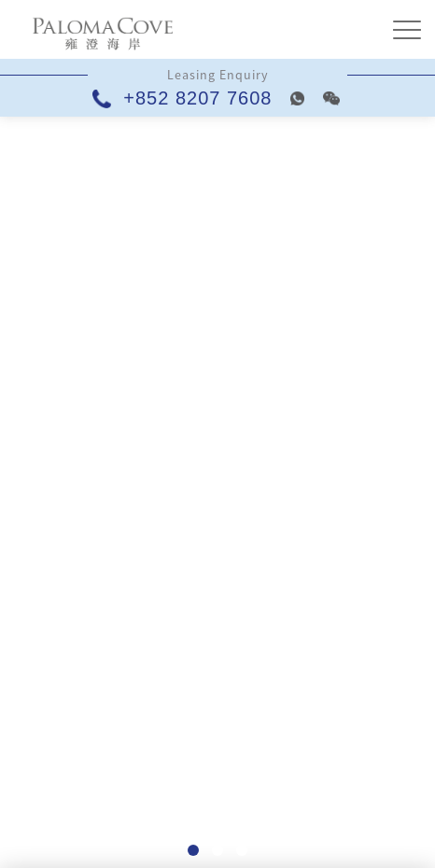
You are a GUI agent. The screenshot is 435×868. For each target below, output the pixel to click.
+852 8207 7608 (185, 98)
